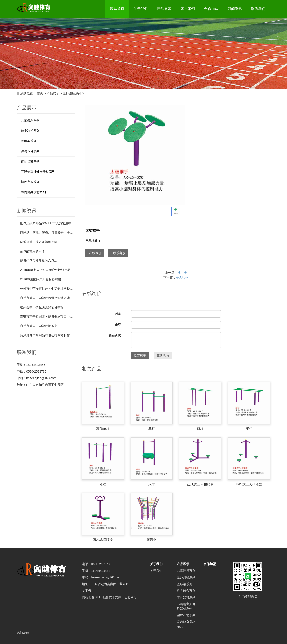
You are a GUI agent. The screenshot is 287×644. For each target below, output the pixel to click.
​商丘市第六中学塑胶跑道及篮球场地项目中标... (48, 298)
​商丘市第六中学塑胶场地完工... (42, 326)
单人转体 (182, 277)
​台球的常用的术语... (34, 251)
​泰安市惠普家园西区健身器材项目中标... (48, 317)
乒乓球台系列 (30, 151)
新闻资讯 (235, 9)
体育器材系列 (30, 161)
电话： (120, 325)
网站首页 (117, 9)
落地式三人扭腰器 (200, 484)
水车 (152, 484)
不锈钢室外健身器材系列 (38, 172)
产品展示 (164, 9)
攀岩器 (152, 540)
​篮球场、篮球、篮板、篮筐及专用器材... (48, 233)
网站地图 (88, 597)
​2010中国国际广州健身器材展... (42, 279)
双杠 (200, 429)
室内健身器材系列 (33, 192)
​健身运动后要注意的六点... (38, 261)
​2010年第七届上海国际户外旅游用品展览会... (48, 270)
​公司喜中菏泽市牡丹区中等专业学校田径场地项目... (48, 289)
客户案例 (188, 9)
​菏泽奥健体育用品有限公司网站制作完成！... (48, 335)
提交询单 (140, 355)
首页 (40, 93)
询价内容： (117, 336)
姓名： (120, 314)
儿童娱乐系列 (30, 120)
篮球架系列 (29, 141)
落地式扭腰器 (103, 540)
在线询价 (95, 253)
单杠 (152, 429)
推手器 (182, 273)
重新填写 (163, 355)
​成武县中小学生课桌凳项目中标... (43, 307)
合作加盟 (211, 9)
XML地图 (101, 597)
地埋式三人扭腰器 (249, 484)
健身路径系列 (72, 93)
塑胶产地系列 (30, 182)
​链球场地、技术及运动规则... (40, 242)
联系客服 (118, 253)
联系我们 (258, 9)
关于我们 (141, 9)
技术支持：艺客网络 (123, 597)
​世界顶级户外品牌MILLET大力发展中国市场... (48, 223)
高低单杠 (103, 429)
